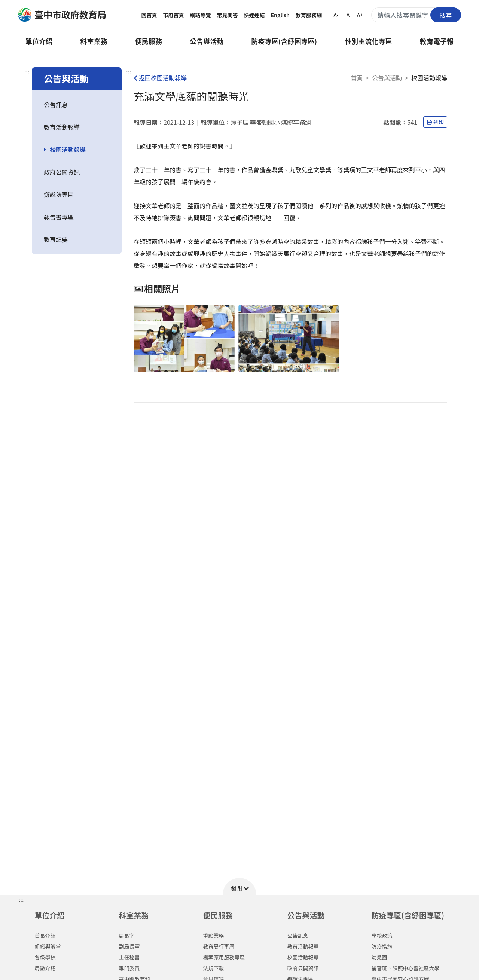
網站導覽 (201, 15)
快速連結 (254, 15)
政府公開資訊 (62, 172)
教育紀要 (56, 239)
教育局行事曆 (219, 946)
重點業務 (214, 936)
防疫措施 (382, 946)
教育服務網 (309, 15)
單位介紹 (39, 41)
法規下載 (214, 968)
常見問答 (228, 15)
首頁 (357, 78)
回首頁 (149, 15)
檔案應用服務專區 (224, 957)
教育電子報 (437, 41)
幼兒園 (379, 957)
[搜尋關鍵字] (416, 15)
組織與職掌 (48, 946)
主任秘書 (129, 957)
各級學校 (45, 957)
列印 (435, 122)
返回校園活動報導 (160, 78)
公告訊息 (56, 105)
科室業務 (94, 41)
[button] (239, 886)
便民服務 (149, 41)
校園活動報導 (68, 150)
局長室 (127, 936)
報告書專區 (59, 217)
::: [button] (21, 899)
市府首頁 (174, 15)
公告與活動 (207, 41)
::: (27, 72)
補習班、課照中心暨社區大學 (406, 968)
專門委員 (129, 968)
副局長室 (129, 946)
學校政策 (382, 936)
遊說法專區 (59, 194)
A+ (360, 15)
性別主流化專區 (369, 41)
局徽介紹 (45, 968)
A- (336, 15)
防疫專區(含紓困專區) (284, 41)
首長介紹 (45, 936)
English (280, 15)
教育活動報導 (62, 127)
